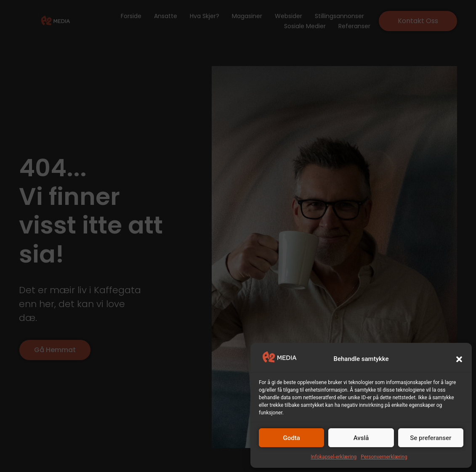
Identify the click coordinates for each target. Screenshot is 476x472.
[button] (459, 359)
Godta (292, 438)
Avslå (361, 438)
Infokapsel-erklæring (334, 457)
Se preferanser (431, 438)
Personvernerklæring (384, 457)
